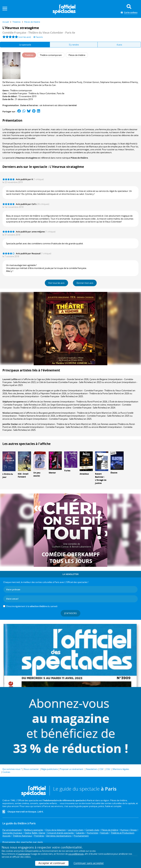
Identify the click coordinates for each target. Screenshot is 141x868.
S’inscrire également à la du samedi (32, 606)
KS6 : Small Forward (23, 475)
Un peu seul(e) (37, 474)
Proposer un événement (72, 769)
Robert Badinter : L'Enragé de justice (101, 478)
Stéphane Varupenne (13, 402)
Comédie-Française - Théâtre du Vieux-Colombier (32, 93)
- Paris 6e (39, 33)
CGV (101, 769)
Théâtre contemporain (21, 90)
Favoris (38, 37)
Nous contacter (31, 769)
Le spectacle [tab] (25, 45)
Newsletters (92, 769)
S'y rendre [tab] (74, 45)
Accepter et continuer (52, 863)
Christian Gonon (11, 390)
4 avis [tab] (119, 45)
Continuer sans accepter (89, 863)
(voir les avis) (25, 37)
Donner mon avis (85, 283)
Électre (114, 473)
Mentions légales (121, 769)
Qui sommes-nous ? (12, 769)
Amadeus (84, 474)
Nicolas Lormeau (11, 413)
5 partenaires (24, 854)
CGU (108, 769)
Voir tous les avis (56, 283)
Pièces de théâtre (79, 158)
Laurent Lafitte (10, 379)
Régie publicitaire (49, 769)
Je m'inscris (70, 613)
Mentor (52, 473)
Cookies (6, 772)
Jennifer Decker (10, 424)
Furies (67, 471)
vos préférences (76, 854)
